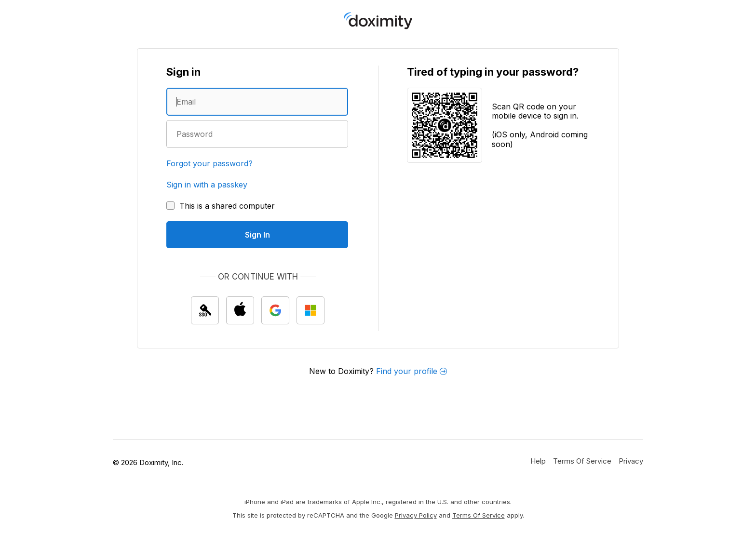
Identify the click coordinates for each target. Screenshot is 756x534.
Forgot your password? (209, 163)
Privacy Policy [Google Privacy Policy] (416, 515)
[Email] (257, 102)
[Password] (257, 134)
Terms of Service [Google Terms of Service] (479, 515)
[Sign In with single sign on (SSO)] (205, 310)
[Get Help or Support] (538, 461)
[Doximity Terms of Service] (582, 461)
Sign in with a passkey (207, 185)
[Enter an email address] (257, 102)
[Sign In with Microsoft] (310, 310)
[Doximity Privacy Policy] (631, 461)
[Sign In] (257, 235)
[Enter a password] (257, 134)
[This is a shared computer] (221, 206)
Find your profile (412, 371)
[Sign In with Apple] (240, 310)
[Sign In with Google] (275, 310)
